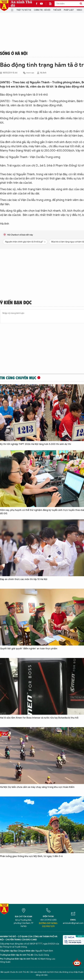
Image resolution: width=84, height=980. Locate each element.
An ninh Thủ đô (21, 4)
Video (79, 10)
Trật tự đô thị (24, 10)
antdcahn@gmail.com (73, 923)
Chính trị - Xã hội (42, 10)
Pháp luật (69, 10)
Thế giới (57, 10)
